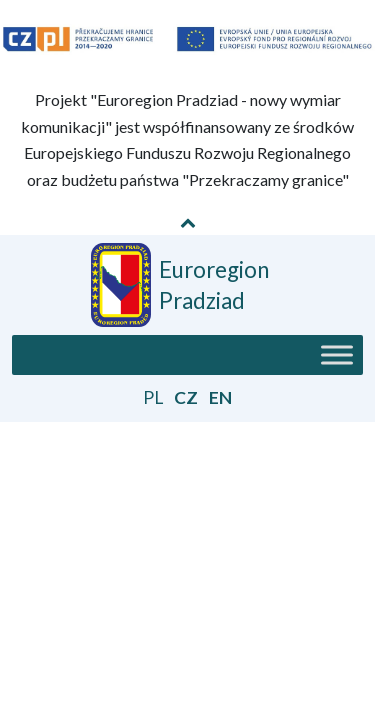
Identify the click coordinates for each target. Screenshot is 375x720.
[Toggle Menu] (337, 354)
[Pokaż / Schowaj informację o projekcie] (188, 222)
